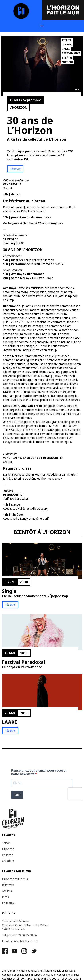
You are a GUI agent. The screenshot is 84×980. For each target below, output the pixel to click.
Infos (5, 897)
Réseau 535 (27, 975)
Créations (8, 861)
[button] (42, 26)
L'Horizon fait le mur (15, 879)
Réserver (15, 169)
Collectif (7, 855)
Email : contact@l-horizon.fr (20, 941)
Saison (6, 843)
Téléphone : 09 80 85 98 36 (19, 935)
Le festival (9, 903)
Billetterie (8, 885)
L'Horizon (8, 849)
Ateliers (7, 891)
